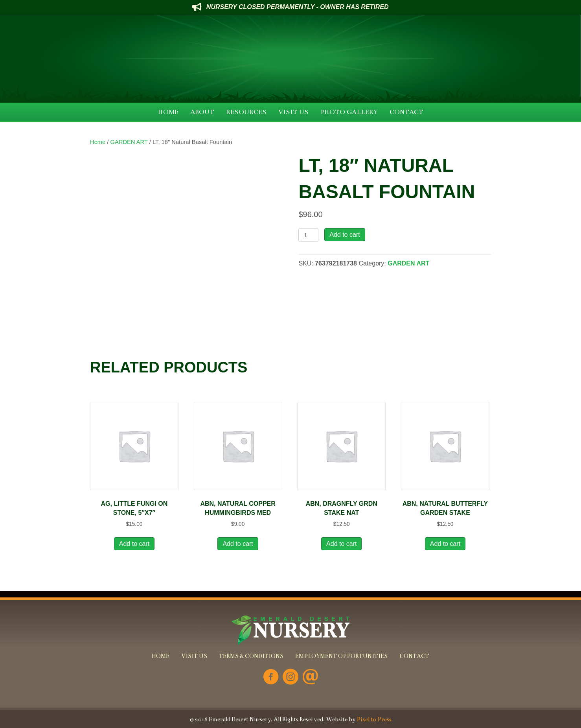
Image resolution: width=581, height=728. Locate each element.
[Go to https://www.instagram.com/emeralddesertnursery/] (290, 677)
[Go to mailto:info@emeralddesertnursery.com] (310, 677)
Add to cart (345, 235)
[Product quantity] (308, 235)
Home (98, 142)
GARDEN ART (129, 142)
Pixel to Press (374, 719)
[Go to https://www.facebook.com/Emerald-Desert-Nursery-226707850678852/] (271, 677)
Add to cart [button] (134, 544)
